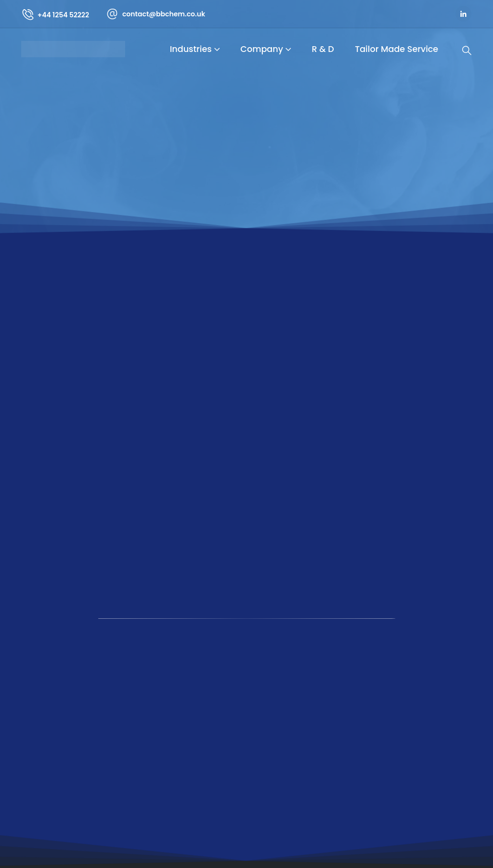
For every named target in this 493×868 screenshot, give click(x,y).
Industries (191, 49)
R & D (323, 49)
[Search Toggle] (467, 51)
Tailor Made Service (396, 49)
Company (262, 49)
